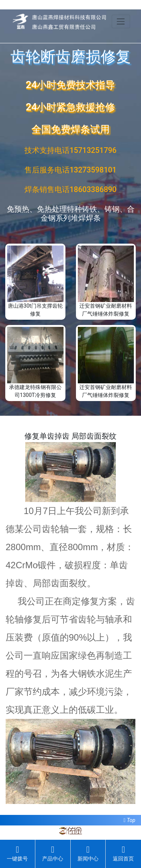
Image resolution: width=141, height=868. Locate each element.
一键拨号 (17, 853)
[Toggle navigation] (121, 21)
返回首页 (123, 853)
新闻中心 (88, 853)
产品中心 (53, 853)
